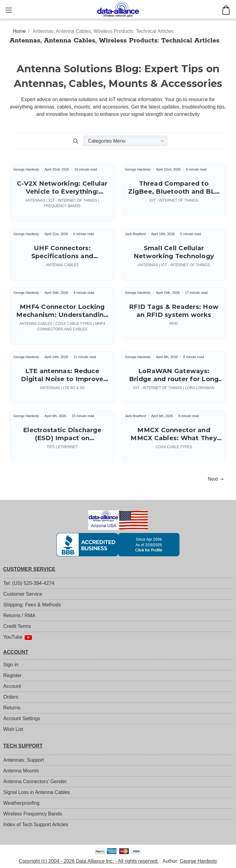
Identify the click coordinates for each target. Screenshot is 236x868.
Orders (11, 697)
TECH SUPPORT (23, 746)
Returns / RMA (20, 615)
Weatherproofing (22, 803)
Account (12, 686)
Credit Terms (17, 626)
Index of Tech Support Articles (36, 825)
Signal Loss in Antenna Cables (37, 792)
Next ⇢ (215, 479)
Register (13, 675)
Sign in (11, 665)
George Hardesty (199, 861)
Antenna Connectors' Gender (35, 781)
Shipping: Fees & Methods (32, 605)
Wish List (13, 729)
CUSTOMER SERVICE (29, 569)
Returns (12, 708)
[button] (76, 141)
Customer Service (23, 594)
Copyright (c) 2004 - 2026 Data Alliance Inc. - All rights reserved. (89, 861)
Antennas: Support (24, 760)
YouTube (18, 637)
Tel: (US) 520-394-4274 (29, 583)
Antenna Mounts (21, 771)
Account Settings (22, 718)
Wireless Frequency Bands (33, 814)
